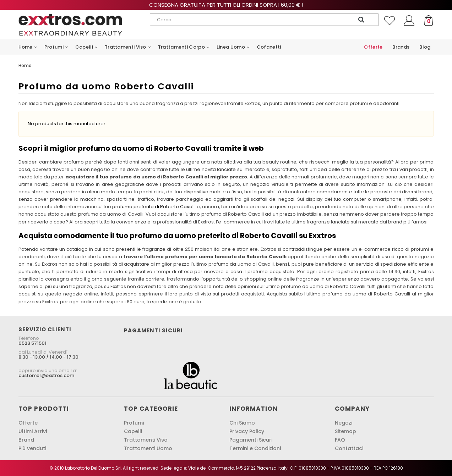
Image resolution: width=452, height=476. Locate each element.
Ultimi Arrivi (33, 431)
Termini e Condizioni (255, 448)
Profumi (134, 423)
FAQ (340, 440)
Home (25, 65)
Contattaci (349, 448)
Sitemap (345, 431)
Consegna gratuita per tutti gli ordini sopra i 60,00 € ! (226, 5)
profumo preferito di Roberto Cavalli (154, 207)
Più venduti (32, 448)
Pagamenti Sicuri (251, 440)
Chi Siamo (242, 423)
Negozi (344, 423)
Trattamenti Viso (146, 440)
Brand (26, 440)
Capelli (133, 431)
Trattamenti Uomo (148, 448)
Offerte (28, 423)
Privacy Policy (247, 431)
